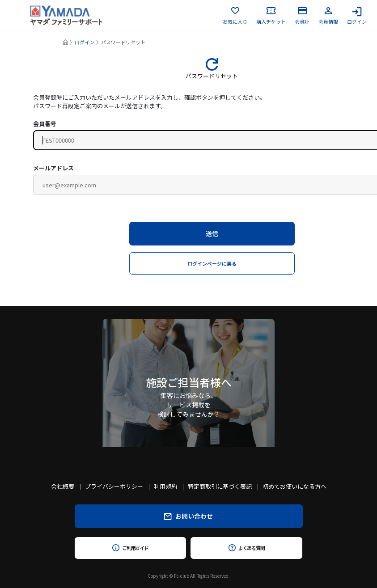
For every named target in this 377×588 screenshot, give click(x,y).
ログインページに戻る (212, 263)
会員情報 (328, 16)
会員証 (302, 16)
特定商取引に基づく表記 (220, 486)
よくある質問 (247, 548)
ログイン (357, 16)
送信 (212, 233)
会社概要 (63, 486)
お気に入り (235, 16)
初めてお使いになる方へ (294, 486)
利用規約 (165, 486)
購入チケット (271, 16)
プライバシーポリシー (114, 486)
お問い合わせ (188, 516)
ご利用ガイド (130, 548)
